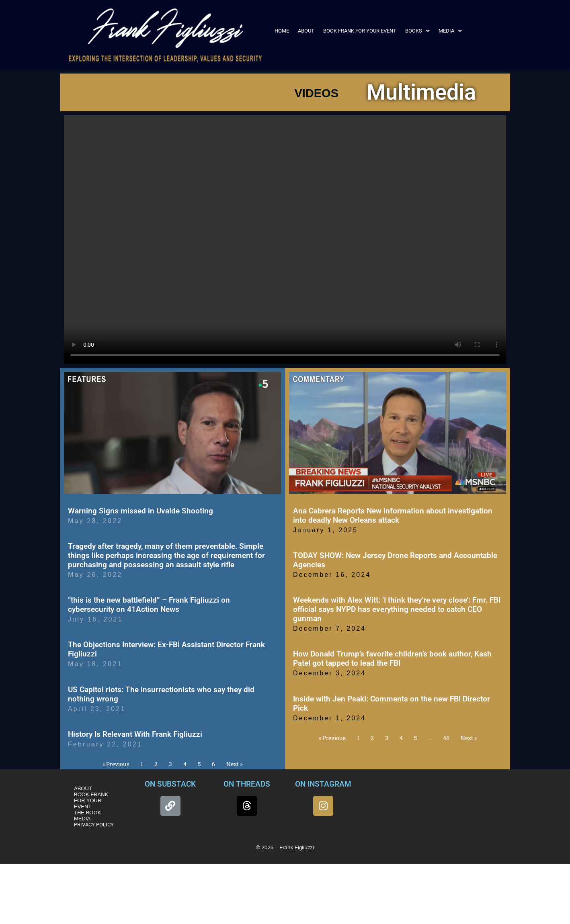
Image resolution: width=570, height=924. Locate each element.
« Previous (116, 764)
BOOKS (417, 31)
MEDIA (450, 31)
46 (446, 738)
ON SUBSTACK (170, 784)
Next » (234, 764)
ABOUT (306, 31)
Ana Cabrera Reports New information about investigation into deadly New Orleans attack (393, 515)
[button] (417, 31)
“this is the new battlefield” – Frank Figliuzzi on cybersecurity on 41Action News (149, 605)
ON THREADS (247, 784)
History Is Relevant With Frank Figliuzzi (135, 734)
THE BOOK (87, 813)
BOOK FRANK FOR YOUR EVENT (360, 31)
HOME (282, 31)
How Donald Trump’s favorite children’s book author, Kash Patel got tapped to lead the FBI (392, 658)
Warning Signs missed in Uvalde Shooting (140, 511)
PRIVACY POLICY (94, 825)
